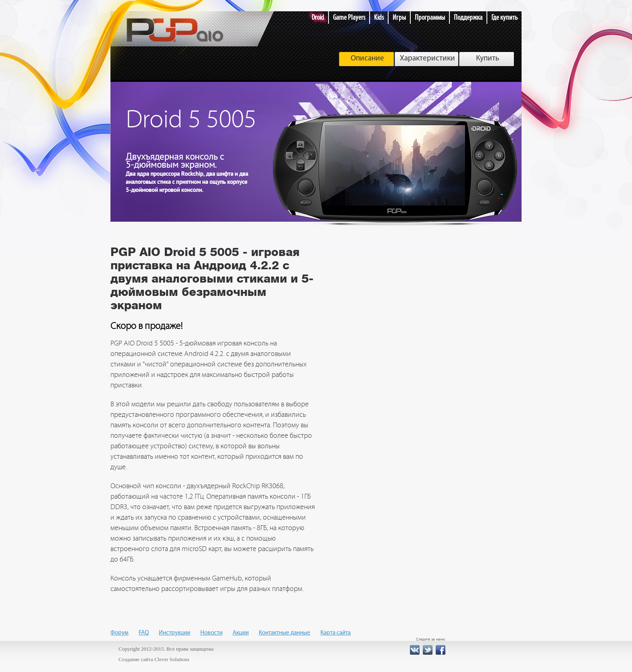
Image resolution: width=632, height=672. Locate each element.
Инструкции (175, 633)
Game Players (349, 18)
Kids (379, 18)
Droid (318, 18)
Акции (241, 633)
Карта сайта (336, 633)
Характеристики (427, 59)
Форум (120, 633)
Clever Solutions (172, 659)
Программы (430, 18)
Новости (211, 633)
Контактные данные (285, 633)
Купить (488, 59)
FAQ (144, 633)
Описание (367, 59)
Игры (399, 18)
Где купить (504, 18)
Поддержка (468, 18)
